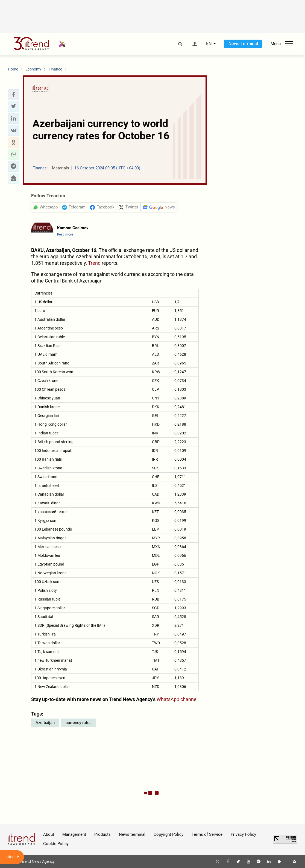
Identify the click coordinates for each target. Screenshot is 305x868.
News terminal (132, 834)
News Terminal (243, 44)
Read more (65, 234)
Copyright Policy (168, 834)
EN (209, 44)
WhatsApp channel (177, 699)
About (49, 834)
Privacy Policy (243, 834)
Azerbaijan (45, 723)
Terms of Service (207, 834)
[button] (13, 95)
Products (102, 834)
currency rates (79, 723)
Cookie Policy (56, 844)
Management (74, 834)
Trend (94, 263)
